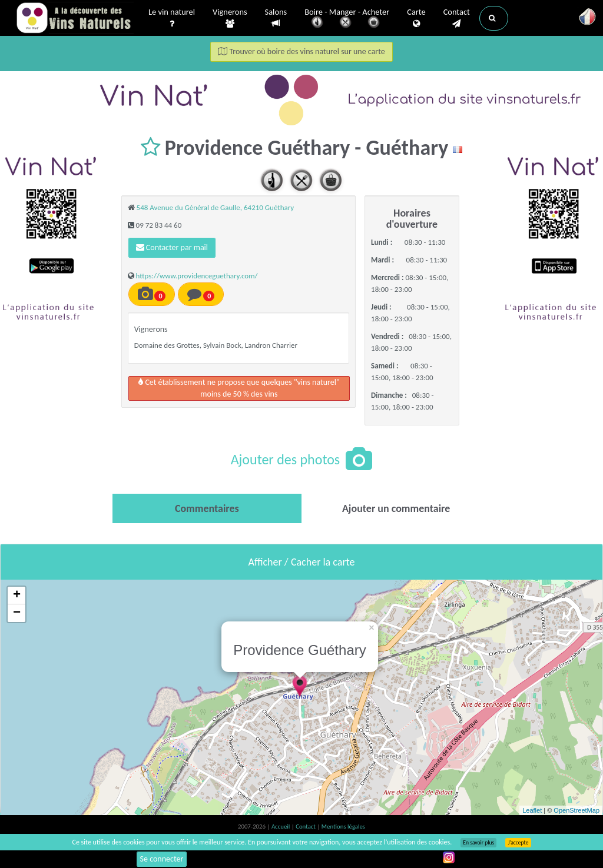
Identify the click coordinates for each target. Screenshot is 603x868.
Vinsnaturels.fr (75, 19)
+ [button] (17, 596)
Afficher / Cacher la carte (302, 562)
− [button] (17, 613)
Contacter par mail (172, 247)
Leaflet (532, 810)
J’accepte (518, 843)
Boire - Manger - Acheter (347, 19)
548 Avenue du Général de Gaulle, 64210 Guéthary (216, 207)
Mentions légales (343, 827)
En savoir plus (478, 843)
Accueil (281, 827)
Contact (457, 18)
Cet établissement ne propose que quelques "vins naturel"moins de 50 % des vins (239, 388)
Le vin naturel (172, 18)
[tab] (207, 508)
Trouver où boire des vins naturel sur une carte (301, 51)
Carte (416, 18)
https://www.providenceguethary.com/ (197, 276)
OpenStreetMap (577, 810)
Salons (276, 18)
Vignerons (230, 18)
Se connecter (162, 859)
